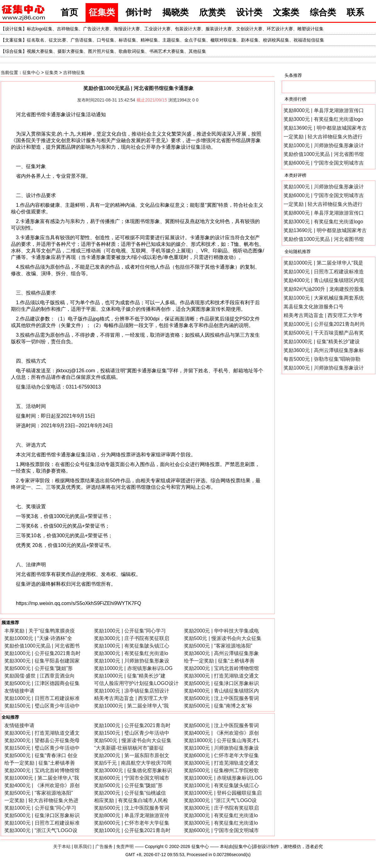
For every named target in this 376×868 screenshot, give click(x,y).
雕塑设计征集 (310, 29)
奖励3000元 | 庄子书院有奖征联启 (132, 638)
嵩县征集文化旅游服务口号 (314, 307)
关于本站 (62, 846)
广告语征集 (82, 40)
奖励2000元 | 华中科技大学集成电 (222, 631)
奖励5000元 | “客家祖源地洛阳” (218, 646)
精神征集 (149, 40)
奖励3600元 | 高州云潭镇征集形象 (222, 653)
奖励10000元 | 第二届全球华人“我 (131, 706)
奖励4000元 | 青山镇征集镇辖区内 (222, 691)
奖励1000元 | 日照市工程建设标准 (42, 698)
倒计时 (139, 12)
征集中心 (31, 72)
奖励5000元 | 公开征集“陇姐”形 (39, 668)
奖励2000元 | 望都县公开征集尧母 (42, 740)
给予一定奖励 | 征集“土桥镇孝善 (219, 661)
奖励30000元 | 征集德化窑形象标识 (133, 770)
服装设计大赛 (219, 29)
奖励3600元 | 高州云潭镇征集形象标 (324, 350)
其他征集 (197, 51)
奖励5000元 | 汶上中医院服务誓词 (222, 698)
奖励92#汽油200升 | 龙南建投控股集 (324, 289)
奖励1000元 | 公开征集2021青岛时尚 (324, 324)
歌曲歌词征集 (132, 51)
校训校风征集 (276, 40)
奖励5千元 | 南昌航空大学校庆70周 (133, 763)
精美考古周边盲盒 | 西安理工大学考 (323, 315)
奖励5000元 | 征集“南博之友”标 (218, 706)
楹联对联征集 (224, 40)
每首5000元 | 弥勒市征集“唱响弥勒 (322, 359)
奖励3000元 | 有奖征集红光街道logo (323, 119)
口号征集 (106, 40)
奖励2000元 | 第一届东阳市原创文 (132, 755)
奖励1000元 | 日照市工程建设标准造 (324, 272)
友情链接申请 (19, 691)
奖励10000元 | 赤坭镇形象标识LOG (133, 668)
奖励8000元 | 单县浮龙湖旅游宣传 (132, 815)
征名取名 (36, 40)
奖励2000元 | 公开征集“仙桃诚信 (130, 793)
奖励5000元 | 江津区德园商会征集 (42, 683)
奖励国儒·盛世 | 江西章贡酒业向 (40, 676)
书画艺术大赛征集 (167, 51)
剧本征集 (250, 40)
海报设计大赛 (127, 29)
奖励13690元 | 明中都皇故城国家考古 (325, 128)
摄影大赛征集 (71, 51)
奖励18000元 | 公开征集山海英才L (222, 740)
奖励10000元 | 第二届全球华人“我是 (323, 263)
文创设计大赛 (249, 29)
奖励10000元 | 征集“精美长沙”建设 (322, 342)
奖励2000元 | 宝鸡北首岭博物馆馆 (222, 668)
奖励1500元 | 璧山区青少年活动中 (42, 706)
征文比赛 (57, 40)
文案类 (286, 12)
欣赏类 (212, 12)
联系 (355, 12)
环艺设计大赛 (280, 29)
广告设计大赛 (96, 29)
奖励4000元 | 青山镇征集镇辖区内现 (324, 280)
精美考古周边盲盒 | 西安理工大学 (131, 698)
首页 (69, 12)
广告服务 (104, 846)
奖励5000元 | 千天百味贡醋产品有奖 (324, 333)
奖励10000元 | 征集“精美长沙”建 (130, 676)
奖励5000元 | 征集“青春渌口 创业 (41, 755)
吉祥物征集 (68, 29)
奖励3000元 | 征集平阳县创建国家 (42, 661)
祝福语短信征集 (309, 40)
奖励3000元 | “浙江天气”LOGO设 (220, 800)
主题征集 (171, 40)
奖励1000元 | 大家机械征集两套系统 (324, 298)
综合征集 (14, 51)
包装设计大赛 (188, 29)
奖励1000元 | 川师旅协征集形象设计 (324, 145)
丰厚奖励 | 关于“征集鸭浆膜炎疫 (40, 631)
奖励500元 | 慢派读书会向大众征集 (223, 638)
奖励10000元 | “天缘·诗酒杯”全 (38, 638)
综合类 (323, 12)
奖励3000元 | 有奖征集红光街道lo (131, 653)
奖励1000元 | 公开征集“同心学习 (130, 631)
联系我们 (83, 846)
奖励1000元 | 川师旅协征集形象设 (132, 661)
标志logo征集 (40, 29)
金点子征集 (195, 40)
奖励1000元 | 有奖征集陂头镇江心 (132, 646)
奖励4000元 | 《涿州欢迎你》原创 (222, 733)
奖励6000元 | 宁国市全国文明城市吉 (324, 163)
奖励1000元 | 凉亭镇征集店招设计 (132, 691)
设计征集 (14, 29)
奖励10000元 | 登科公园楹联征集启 (223, 793)
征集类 (102, 12)
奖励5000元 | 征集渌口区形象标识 (222, 683)
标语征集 (127, 40)
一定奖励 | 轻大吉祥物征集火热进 (41, 800)
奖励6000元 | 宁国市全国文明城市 (132, 778)
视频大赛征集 (40, 51)
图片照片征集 (101, 51)
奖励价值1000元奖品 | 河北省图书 (42, 646)
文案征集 (14, 40)
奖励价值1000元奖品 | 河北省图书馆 (324, 154)
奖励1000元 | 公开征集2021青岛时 (42, 653)
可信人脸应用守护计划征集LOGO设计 (136, 683)
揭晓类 (176, 12)
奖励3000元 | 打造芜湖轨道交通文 (222, 676)
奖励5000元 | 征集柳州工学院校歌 (222, 770)
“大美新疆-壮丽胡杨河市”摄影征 (129, 748)
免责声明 (125, 846)
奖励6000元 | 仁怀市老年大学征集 (222, 755)
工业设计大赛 (157, 29)
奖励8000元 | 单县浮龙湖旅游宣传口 (324, 110)
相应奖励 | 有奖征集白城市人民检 (131, 800)
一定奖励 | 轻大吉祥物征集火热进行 (323, 137)
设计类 (249, 12)
